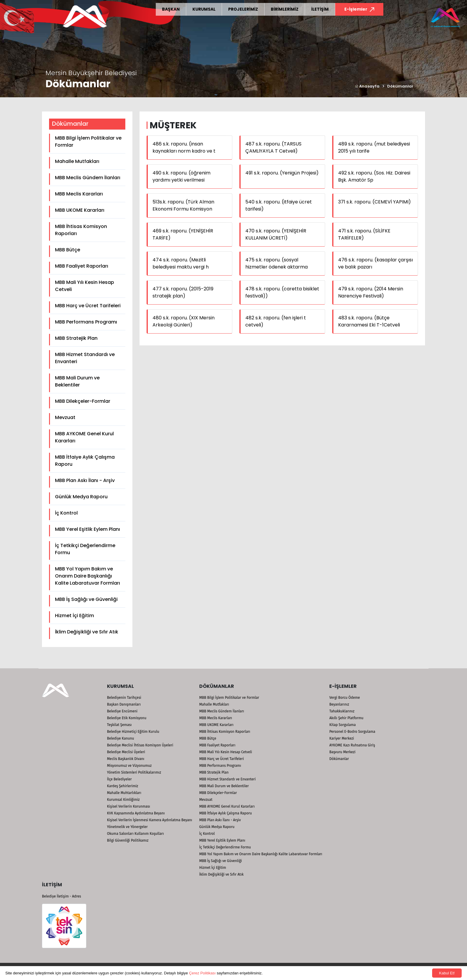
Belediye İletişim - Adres (61, 896)
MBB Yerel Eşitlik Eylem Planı (87, 529)
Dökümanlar (400, 86)
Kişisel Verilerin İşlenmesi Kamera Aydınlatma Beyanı (150, 820)
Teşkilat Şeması (119, 725)
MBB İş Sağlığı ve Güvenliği (86, 599)
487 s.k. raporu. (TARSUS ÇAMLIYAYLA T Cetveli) (273, 147)
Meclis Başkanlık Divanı (126, 759)
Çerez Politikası (202, 973)
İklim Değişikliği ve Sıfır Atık (87, 632)
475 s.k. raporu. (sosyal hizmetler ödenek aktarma (277, 263)
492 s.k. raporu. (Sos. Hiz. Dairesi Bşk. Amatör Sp (374, 176)
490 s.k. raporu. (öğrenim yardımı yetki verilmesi (181, 176)
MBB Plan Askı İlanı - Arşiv (85, 480)
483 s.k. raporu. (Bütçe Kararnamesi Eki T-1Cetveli (369, 321)
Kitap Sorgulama (342, 725)
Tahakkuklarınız (342, 711)
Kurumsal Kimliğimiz (123, 800)
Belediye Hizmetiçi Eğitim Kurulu (133, 732)
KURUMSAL (204, 9)
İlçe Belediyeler (119, 779)
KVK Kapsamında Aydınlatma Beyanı (136, 813)
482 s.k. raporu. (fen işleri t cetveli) (276, 321)
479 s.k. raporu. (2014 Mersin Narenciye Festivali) (371, 292)
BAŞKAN (171, 9)
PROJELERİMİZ (243, 9)
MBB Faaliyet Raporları (82, 266)
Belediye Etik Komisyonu (127, 718)
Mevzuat (65, 417)
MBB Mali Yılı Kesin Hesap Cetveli (85, 286)
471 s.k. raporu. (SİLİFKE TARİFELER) (364, 234)
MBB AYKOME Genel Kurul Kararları (84, 437)
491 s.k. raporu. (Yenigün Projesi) (282, 173)
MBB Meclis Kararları (79, 194)
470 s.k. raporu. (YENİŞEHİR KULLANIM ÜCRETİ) (276, 234)
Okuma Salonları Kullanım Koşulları (135, 834)
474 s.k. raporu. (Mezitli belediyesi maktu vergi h (181, 263)
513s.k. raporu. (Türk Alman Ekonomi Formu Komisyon (183, 205)
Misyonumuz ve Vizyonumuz (129, 766)
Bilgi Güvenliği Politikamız (128, 840)
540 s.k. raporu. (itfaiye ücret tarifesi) (279, 205)
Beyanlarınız (339, 704)
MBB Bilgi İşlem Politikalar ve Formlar (88, 141)
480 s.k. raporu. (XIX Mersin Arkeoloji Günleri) (184, 321)
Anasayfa (367, 86)
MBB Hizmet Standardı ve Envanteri (85, 358)
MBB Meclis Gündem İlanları (88, 178)
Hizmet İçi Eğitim (74, 616)
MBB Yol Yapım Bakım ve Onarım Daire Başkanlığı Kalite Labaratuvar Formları (87, 576)
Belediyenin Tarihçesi (124, 698)
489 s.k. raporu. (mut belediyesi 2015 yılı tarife (374, 147)
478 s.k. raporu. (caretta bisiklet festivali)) (282, 292)
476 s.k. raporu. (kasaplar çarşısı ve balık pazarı (376, 263)
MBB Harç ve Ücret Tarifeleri (88, 306)
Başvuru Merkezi (342, 752)
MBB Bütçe (68, 250)
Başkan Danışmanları (124, 704)
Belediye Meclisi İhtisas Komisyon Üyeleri (140, 745)
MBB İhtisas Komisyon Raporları (81, 230)
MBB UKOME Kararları (80, 210)
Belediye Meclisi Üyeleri (126, 752)
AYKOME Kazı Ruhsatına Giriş (352, 745)
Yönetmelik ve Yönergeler (127, 827)
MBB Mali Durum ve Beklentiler (77, 381)
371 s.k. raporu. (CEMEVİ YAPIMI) (374, 202)
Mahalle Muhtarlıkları (124, 793)
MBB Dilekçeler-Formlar (83, 401)
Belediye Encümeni (122, 711)
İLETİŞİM (320, 9)
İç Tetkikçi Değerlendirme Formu (85, 549)
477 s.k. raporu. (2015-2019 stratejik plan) (183, 292)
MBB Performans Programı (86, 322)
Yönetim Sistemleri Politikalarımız (134, 772)
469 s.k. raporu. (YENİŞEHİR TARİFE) (183, 234)
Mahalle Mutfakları (77, 161)
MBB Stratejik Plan (76, 338)
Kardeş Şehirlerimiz (123, 786)
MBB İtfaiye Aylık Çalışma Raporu (85, 461)
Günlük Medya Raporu (81, 497)
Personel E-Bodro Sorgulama (352, 732)
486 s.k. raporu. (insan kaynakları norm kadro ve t (184, 147)
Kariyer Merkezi (342, 738)
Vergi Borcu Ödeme (344, 698)
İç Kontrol (66, 513)
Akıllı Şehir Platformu (346, 718)
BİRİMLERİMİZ (285, 9)
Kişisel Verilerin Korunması (129, 806)
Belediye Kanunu (121, 738)
